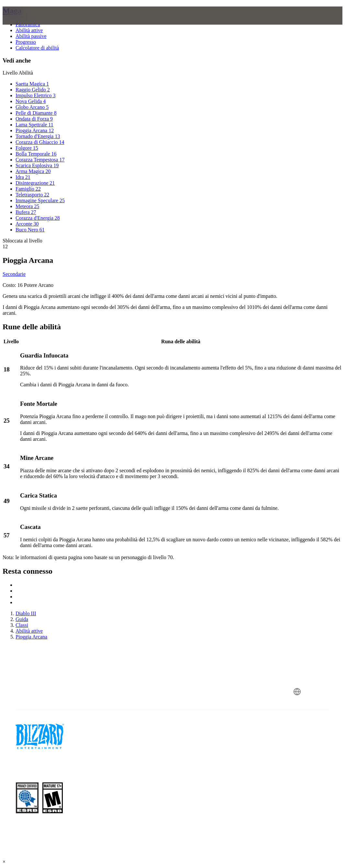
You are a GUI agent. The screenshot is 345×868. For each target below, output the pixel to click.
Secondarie (14, 274)
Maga (12, 11)
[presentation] (27, 23)
